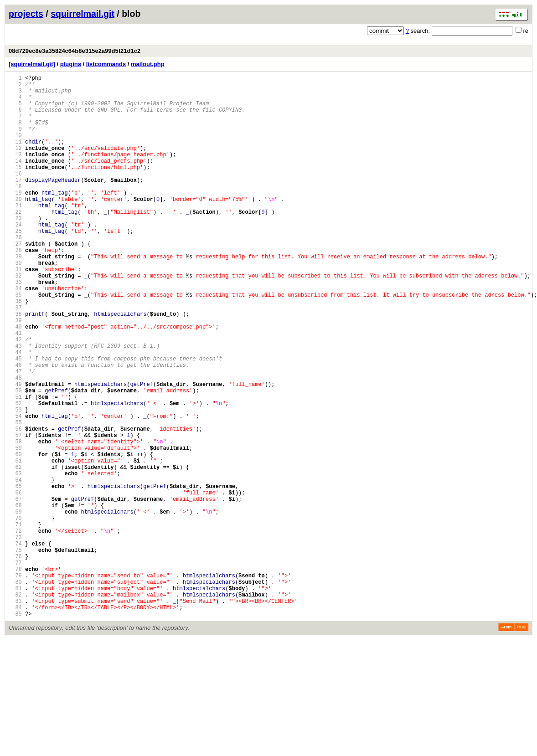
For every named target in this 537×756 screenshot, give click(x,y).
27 (15, 280)
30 (15, 304)
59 (15, 528)
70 (15, 614)
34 (15, 335)
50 (15, 459)
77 (15, 668)
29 (15, 296)
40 (15, 381)
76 (15, 660)
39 (15, 373)
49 (15, 451)
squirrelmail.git (83, 14)
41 (15, 389)
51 (15, 466)
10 (15, 149)
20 (15, 226)
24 (15, 257)
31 (15, 311)
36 (15, 350)
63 (15, 559)
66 (15, 583)
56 (15, 505)
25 (15, 265)
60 (15, 536)
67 (15, 590)
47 (15, 435)
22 (15, 242)
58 (15, 521)
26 (15, 273)
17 (15, 203)
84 (15, 722)
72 (15, 629)
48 (15, 443)
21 (15, 234)
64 (15, 567)
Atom (506, 743)
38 (15, 366)
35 (15, 342)
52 (15, 474)
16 (15, 195)
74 (15, 645)
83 (15, 714)
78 (15, 676)
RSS (521, 743)
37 (15, 358)
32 (15, 319)
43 (15, 404)
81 (15, 699)
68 (15, 598)
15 (15, 188)
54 (15, 490)
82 (15, 707)
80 (15, 691)
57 (15, 513)
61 (15, 544)
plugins (71, 64)
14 (15, 180)
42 (15, 397)
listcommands (106, 64)
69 (15, 606)
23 (15, 249)
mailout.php (148, 64)
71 (15, 621)
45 (15, 420)
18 (15, 211)
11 (15, 157)
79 (15, 683)
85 (15, 730)
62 (15, 552)
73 (15, 637)
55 (15, 497)
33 (15, 327)
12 (15, 164)
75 (15, 652)
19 (15, 219)
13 (15, 172)
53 (15, 482)
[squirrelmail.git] (32, 64)
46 (15, 428)
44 (15, 412)
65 (15, 575)
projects (26, 14)
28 (15, 288)
